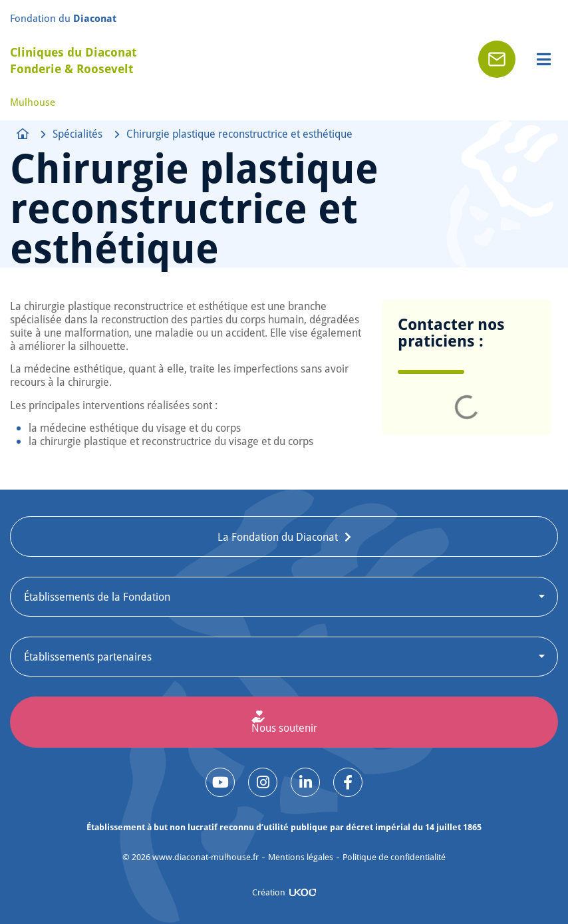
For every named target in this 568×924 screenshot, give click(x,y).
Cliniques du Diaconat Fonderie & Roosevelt (73, 60)
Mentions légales (301, 857)
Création (269, 892)
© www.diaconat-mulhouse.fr (191, 857)
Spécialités (77, 134)
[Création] (303, 892)
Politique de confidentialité (394, 857)
